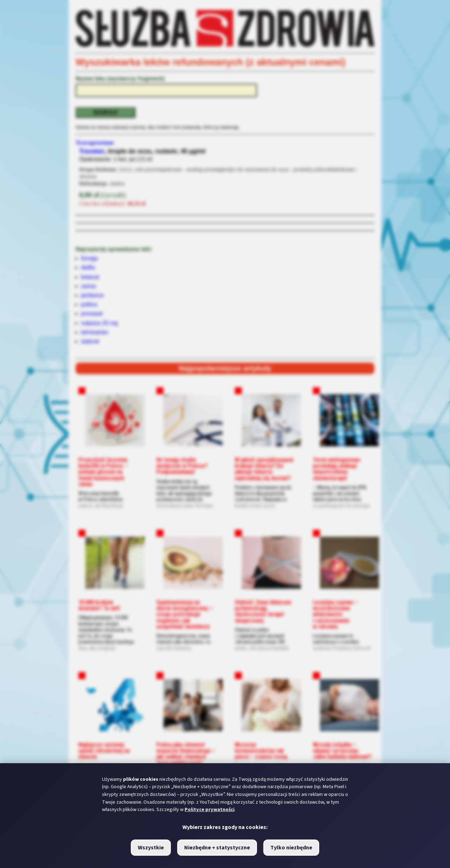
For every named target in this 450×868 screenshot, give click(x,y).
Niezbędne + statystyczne (217, 848)
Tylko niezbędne (291, 848)
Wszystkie (151, 848)
